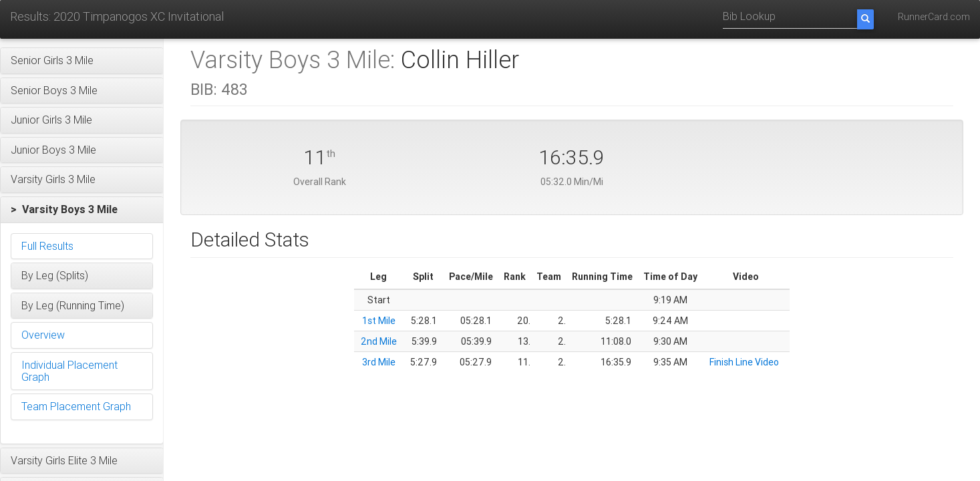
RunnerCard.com (934, 17)
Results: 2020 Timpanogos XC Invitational (117, 16)
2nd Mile (379, 341)
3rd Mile (379, 362)
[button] (82, 61)
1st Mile (379, 321)
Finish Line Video (744, 362)
